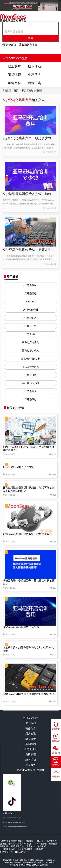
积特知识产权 (6, 852)
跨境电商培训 (31, 310)
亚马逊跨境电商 (25, 849)
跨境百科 (14, 83)
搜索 (31, 38)
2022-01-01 (50, 208)
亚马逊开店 (30, 318)
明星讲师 (14, 75)
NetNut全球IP (22, 852)
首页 (16, 90)
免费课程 (31, 754)
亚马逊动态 (30, 293)
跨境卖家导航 (17, 846)
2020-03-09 (9, 454)
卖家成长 (31, 846)
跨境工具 (34, 83)
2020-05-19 (9, 655)
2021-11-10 (9, 701)
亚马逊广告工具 (7, 844)
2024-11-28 (9, 588)
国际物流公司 (17, 841)
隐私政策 (31, 739)
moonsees (30, 302)
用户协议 (31, 734)
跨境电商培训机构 (31, 359)
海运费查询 (51, 841)
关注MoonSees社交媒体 (30, 770)
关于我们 (31, 723)
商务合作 (31, 728)
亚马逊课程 (31, 749)
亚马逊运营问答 (30, 367)
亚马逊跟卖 (30, 391)
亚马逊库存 (30, 399)
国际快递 (39, 849)
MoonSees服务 (15, 58)
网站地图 (44, 865)
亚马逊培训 (30, 334)
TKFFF (40, 841)
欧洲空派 (53, 844)
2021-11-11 (50, 264)
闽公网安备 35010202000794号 (25, 865)
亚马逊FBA (30, 285)
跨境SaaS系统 (24, 844)
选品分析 (42, 846)
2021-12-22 (9, 634)
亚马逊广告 (30, 326)
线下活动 (34, 66)
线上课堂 (14, 66)
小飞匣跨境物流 (7, 849)
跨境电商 (4, 846)
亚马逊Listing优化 (30, 383)
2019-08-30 (9, 495)
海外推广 (30, 841)
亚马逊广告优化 (30, 342)
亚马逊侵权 (30, 375)
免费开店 (9, 45)
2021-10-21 (9, 541)
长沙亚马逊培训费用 (17, 100)
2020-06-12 (9, 475)
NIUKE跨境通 (40, 844)
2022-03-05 (50, 152)
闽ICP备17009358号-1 (44, 862)
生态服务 (34, 75)
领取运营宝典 (28, 45)
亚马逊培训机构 (30, 350)
